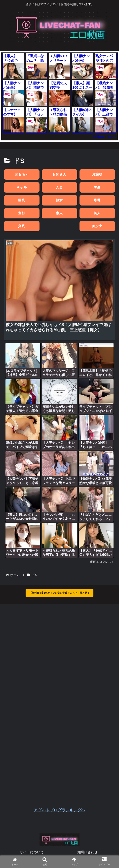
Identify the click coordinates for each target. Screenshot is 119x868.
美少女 (97, 226)
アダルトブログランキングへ (60, 810)
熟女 (59, 200)
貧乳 (22, 226)
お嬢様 (97, 174)
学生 (97, 187)
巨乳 (22, 200)
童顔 (22, 213)
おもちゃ (22, 174)
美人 (97, 213)
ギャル (22, 187)
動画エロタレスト (105, 137)
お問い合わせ (87, 852)
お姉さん (59, 174)
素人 (59, 213)
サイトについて (32, 852)
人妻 (59, 187)
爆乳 (97, 200)
